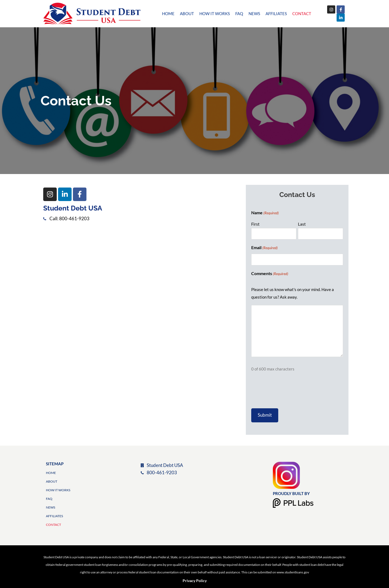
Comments (270, 274)
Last (302, 224)
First (255, 224)
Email (264, 248)
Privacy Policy (195, 581)
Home (168, 14)
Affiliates (276, 14)
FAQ (239, 14)
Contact (302, 14)
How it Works (215, 14)
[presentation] (292, 392)
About (187, 14)
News (254, 14)
